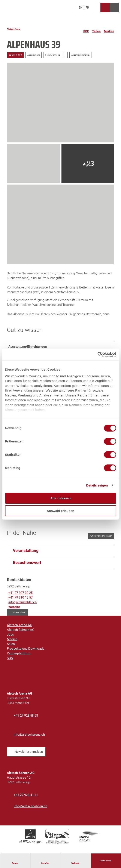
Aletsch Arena (14, 29)
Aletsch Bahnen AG (21, 632)
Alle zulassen (60, 498)
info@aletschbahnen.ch (30, 809)
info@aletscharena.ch (29, 737)
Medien (12, 642)
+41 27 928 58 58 (26, 718)
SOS (10, 660)
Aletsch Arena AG (19, 627)
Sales (11, 646)
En (81, 7)
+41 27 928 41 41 (26, 797)
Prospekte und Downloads (26, 651)
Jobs (10, 637)
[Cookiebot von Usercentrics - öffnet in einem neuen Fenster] (97, 355)
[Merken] (109, 30)
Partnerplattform (19, 656)
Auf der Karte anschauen (101, 538)
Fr (87, 7)
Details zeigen (97, 485)
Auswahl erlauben (60, 511)
